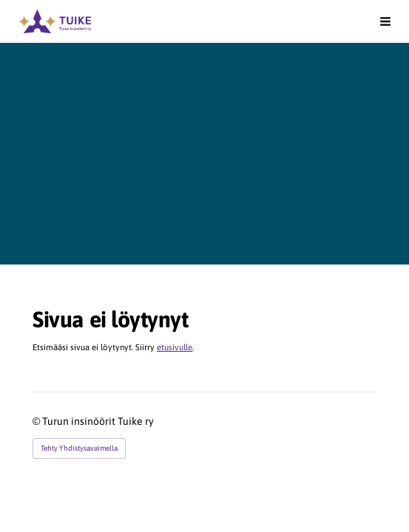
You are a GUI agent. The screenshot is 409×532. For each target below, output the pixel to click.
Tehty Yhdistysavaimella (79, 448)
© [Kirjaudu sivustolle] (37, 421)
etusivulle (175, 347)
